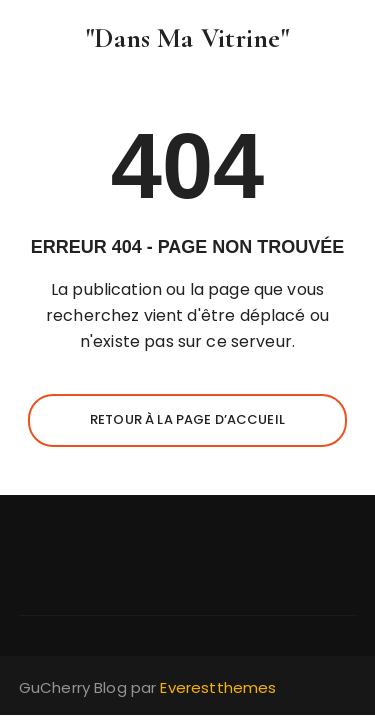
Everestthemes (218, 687)
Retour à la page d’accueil (187, 419)
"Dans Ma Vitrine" (187, 38)
